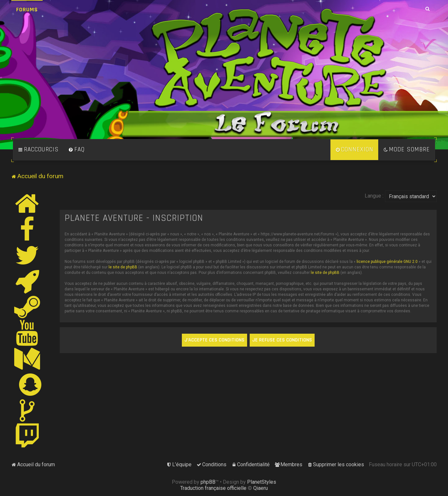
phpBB (208, 482)
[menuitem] (77, 150)
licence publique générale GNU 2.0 (387, 262)
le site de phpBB (123, 267)
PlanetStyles (262, 482)
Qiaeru (260, 488)
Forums (27, 10)
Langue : (374, 196)
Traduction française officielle (213, 488)
